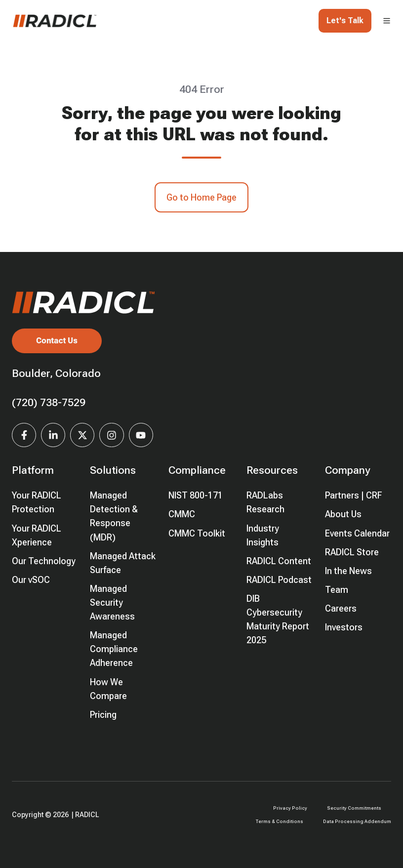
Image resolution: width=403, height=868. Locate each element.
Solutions (113, 470)
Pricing (103, 715)
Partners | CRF (354, 495)
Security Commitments (354, 808)
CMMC (182, 514)
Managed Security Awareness (112, 602)
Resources (272, 470)
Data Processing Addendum (357, 822)
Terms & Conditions (280, 822)
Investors (344, 627)
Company (347, 470)
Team (337, 590)
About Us (343, 514)
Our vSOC (31, 580)
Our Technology (44, 561)
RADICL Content (279, 561)
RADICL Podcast (279, 580)
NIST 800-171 (196, 495)
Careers (341, 608)
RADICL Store (352, 552)
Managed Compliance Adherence (114, 649)
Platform (33, 470)
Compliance (197, 470)
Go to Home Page (201, 197)
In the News (348, 571)
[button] (387, 21)
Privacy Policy (290, 808)
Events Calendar (357, 533)
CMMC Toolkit (197, 533)
